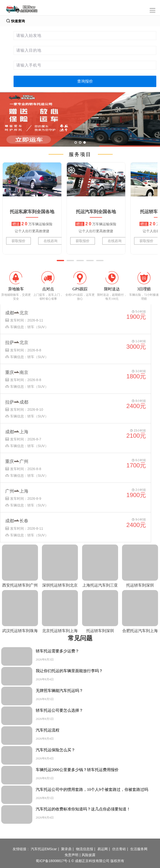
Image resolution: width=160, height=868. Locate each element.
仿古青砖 (119, 849)
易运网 (103, 849)
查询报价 (85, 81)
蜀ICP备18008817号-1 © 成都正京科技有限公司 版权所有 (80, 861)
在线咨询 (51, 241)
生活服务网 (139, 849)
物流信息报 (85, 849)
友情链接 (19, 849)
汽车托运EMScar (44, 849)
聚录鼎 (66, 849)
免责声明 (71, 855)
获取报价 (18, 241)
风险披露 (89, 855)
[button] (60, 261)
